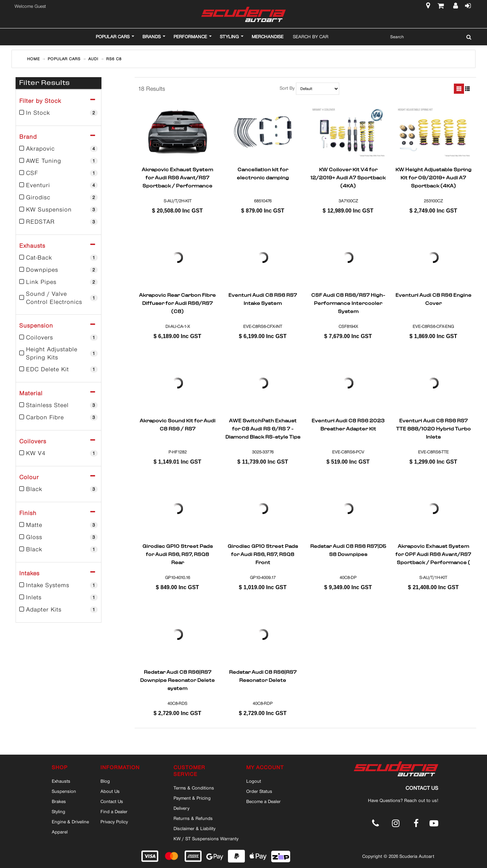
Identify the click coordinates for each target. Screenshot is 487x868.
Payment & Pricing (192, 798)
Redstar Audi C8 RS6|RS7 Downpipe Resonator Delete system (177, 680)
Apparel (60, 832)
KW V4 (59, 453)
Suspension (64, 791)
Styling (59, 811)
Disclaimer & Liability (194, 828)
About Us (110, 791)
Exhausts (61, 781)
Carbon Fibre (59, 417)
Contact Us (112, 801)
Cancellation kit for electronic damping (263, 174)
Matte (59, 525)
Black (59, 489)
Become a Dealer (263, 801)
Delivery (181, 808)
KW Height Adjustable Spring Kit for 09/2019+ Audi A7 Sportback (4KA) (433, 178)
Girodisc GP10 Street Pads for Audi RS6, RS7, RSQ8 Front (263, 554)
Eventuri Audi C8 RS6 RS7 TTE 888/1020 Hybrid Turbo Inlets (433, 429)
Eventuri (59, 185)
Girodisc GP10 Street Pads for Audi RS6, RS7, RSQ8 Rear (178, 554)
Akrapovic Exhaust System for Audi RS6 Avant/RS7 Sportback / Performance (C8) (177, 178)
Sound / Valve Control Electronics (59, 298)
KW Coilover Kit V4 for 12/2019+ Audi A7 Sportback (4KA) (348, 178)
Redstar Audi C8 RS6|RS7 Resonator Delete (263, 677)
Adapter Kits (59, 609)
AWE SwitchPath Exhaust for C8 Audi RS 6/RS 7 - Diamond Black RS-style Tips (263, 429)
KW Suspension (59, 209)
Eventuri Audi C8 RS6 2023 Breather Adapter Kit (348, 425)
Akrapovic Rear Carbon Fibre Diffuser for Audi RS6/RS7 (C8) (177, 303)
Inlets (59, 597)
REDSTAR (59, 222)
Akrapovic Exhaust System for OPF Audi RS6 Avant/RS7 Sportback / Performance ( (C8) (433, 554)
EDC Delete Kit (59, 369)
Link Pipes (59, 282)
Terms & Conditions (194, 788)
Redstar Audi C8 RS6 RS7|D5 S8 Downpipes (348, 551)
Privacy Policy (114, 822)
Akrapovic (59, 149)
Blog (105, 781)
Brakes (59, 801)
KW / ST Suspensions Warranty (206, 839)
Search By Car (311, 37)
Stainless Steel (59, 405)
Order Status (259, 791)
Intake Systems (59, 585)
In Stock (59, 113)
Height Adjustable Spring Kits (59, 353)
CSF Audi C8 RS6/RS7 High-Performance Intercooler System (348, 303)
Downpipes (59, 270)
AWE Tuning (59, 161)
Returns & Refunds (193, 818)
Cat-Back (59, 258)
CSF (59, 173)
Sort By (287, 88)
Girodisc (59, 197)
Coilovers (59, 337)
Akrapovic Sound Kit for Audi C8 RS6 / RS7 (178, 425)
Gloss (59, 537)
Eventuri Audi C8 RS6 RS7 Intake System (263, 300)
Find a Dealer (114, 811)
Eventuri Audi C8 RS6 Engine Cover (433, 300)
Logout (254, 781)
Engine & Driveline (70, 822)
